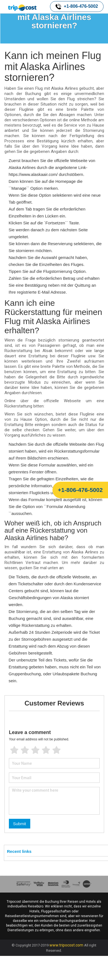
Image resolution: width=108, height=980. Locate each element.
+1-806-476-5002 (77, 7)
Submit (20, 824)
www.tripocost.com (66, 945)
